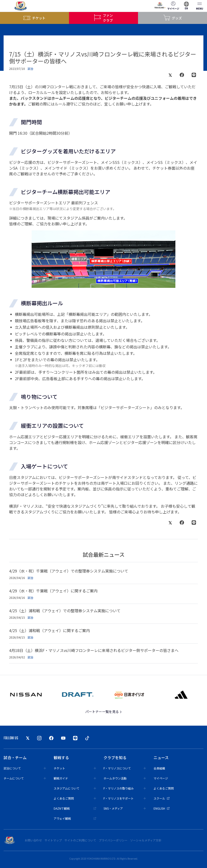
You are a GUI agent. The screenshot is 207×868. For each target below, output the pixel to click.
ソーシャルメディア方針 (146, 840)
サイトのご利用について (80, 840)
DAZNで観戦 (75, 808)
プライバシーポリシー (113, 840)
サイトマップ (53, 840)
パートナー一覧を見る (104, 712)
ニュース (161, 757)
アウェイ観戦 (75, 818)
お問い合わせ (33, 840)
